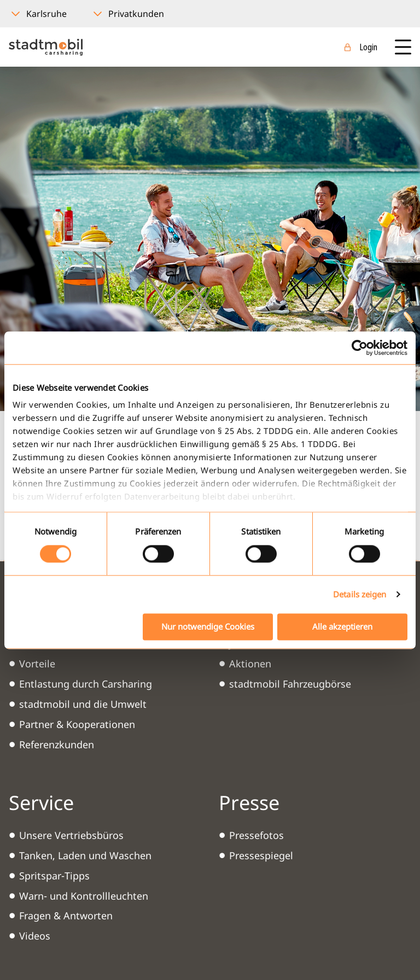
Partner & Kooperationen (77, 724)
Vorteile (37, 664)
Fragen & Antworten (66, 916)
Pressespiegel (261, 855)
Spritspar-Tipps (54, 876)
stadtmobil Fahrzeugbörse (290, 684)
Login (368, 47)
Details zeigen (360, 595)
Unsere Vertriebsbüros (71, 835)
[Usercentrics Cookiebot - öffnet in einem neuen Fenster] (360, 348)
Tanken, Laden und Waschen (85, 855)
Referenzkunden (57, 744)
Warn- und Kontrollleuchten (84, 896)
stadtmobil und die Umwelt (83, 704)
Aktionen (250, 664)
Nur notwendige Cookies (208, 626)
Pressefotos (256, 835)
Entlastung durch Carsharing (86, 684)
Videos (35, 936)
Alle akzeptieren (342, 626)
